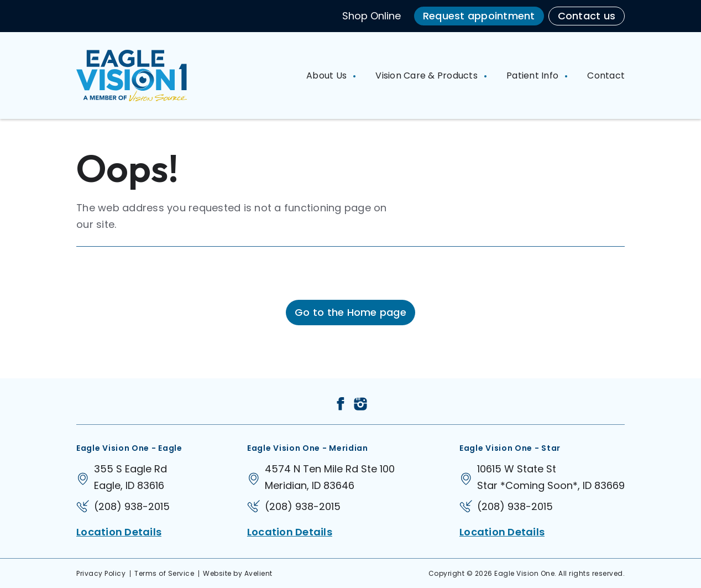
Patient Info (533, 76)
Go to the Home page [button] (350, 312)
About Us (328, 76)
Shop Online (372, 16)
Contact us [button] (587, 16)
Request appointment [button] (479, 16)
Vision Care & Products (428, 76)
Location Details (119, 532)
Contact (606, 76)
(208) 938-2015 (132, 506)
